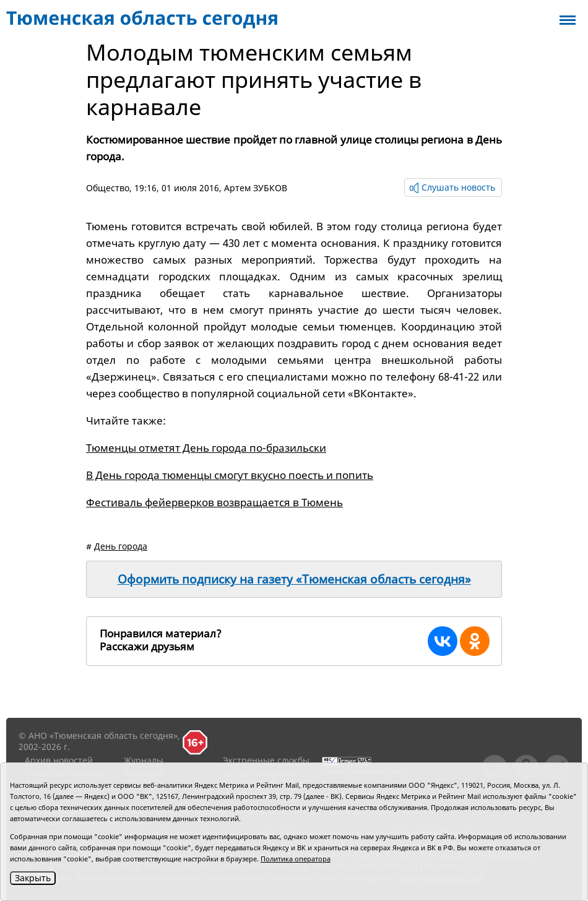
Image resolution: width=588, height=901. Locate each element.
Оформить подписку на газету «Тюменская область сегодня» (294, 579)
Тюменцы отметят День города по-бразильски (206, 448)
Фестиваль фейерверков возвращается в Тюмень (214, 502)
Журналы (144, 760)
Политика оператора (296, 859)
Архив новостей (59, 760)
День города (121, 546)
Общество (108, 188)
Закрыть (33, 878)
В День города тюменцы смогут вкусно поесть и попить (230, 475)
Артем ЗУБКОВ (256, 188)
